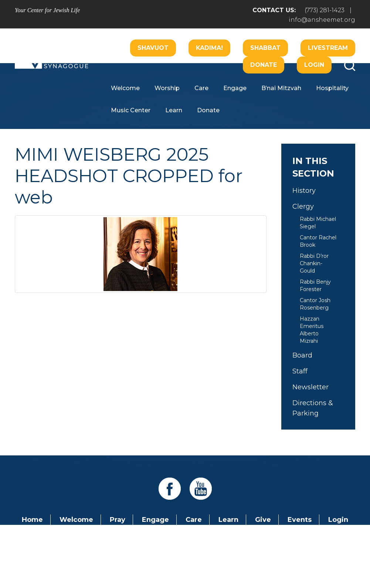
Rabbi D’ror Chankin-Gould (314, 263)
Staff (300, 371)
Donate (264, 65)
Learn (174, 110)
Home (32, 520)
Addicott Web (128, 561)
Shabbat (265, 48)
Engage (235, 88)
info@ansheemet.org (322, 20)
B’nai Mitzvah (281, 88)
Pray (118, 520)
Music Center (131, 110)
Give (263, 520)
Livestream (328, 48)
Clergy (303, 206)
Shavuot (153, 48)
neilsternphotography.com (281, 561)
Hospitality (332, 88)
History (304, 191)
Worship (167, 88)
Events (300, 520)
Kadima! (209, 48)
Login (314, 65)
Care (201, 88)
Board (302, 355)
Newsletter (310, 387)
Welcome (125, 88)
